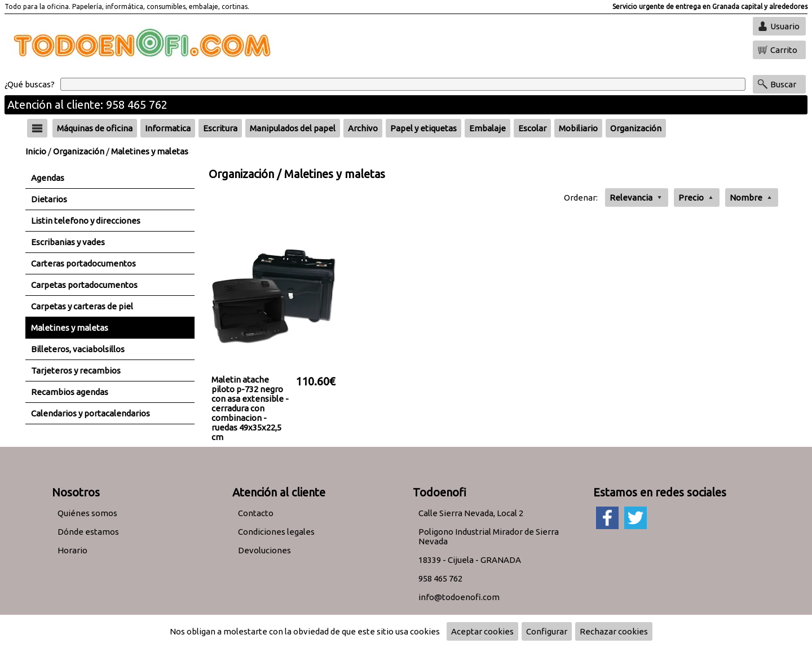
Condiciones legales (276, 532)
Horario (72, 550)
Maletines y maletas (150, 151)
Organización (79, 151)
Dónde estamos (88, 532)
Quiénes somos (87, 513)
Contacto (256, 513)
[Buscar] (403, 84)
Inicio (36, 151)
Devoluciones (264, 550)
